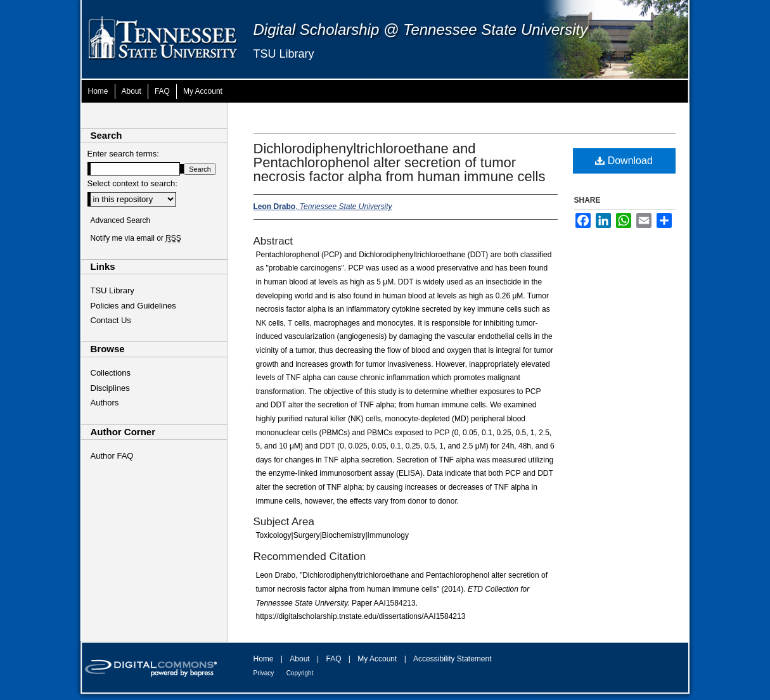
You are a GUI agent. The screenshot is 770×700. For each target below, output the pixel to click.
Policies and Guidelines (133, 306)
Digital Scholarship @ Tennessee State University (421, 29)
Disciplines (110, 388)
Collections (111, 373)
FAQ (333, 659)
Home (264, 659)
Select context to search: (132, 183)
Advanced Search (121, 220)
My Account (377, 659)
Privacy (264, 673)
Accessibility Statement (452, 659)
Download (624, 161)
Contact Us (111, 320)
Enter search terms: (123, 154)
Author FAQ (112, 456)
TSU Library (284, 54)
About (299, 659)
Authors (105, 403)
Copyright (300, 673)
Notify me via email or (136, 238)
